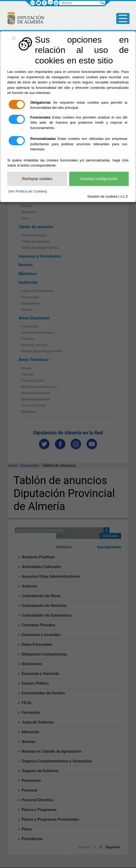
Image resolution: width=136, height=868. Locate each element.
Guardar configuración (99, 179)
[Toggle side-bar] (123, 18)
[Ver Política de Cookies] (28, 191)
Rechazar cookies (37, 179)
